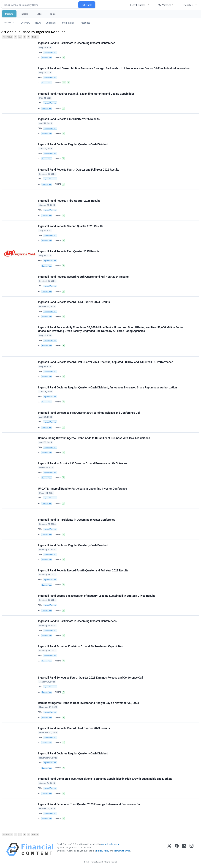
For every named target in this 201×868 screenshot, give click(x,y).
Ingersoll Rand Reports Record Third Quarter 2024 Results (74, 302)
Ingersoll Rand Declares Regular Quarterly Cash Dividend (73, 144)
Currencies (51, 23)
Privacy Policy (103, 851)
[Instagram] (191, 849)
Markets (9, 14)
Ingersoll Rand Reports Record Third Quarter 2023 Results (74, 728)
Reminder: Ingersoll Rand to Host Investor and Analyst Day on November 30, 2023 (88, 703)
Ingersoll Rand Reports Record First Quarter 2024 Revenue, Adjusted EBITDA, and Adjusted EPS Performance (106, 362)
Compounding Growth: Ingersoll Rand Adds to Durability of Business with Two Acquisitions (94, 438)
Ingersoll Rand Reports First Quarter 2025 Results (69, 251)
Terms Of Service (122, 851)
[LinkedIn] (184, 849)
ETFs (39, 14)
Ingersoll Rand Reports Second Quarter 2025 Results (71, 226)
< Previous (7, 37)
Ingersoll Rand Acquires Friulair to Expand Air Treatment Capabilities (80, 646)
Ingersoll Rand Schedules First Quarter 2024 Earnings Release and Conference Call (89, 413)
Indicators (188, 5)
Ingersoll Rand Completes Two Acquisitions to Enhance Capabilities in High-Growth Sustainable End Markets (105, 779)
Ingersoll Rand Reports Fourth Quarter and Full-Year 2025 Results (79, 170)
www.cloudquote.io (110, 844)
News (38, 23)
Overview (25, 23)
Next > (35, 37)
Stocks (25, 14)
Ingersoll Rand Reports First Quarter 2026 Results (69, 119)
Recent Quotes (138, 5)
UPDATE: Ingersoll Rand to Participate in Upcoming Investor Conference (82, 489)
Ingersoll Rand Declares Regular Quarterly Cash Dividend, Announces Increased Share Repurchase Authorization (107, 388)
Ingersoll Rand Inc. (50, 52)
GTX (64, 83)
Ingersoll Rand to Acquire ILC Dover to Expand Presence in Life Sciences (83, 463)
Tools (53, 14)
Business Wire (47, 58)
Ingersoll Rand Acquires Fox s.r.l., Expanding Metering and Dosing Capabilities (86, 94)
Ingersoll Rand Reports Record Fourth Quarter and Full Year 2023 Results (83, 570)
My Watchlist (164, 5)
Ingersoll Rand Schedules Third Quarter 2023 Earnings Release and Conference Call (90, 804)
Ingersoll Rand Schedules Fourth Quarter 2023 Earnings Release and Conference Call (91, 678)
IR (63, 58)
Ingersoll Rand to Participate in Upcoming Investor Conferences (77, 621)
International (68, 23)
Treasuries (85, 23)
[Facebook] (177, 849)
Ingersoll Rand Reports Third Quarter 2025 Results (69, 201)
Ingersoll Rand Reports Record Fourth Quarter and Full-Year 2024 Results (83, 277)
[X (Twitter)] (169, 849)
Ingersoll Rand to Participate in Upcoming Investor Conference (77, 43)
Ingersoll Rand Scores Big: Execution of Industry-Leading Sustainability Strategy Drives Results (97, 596)
